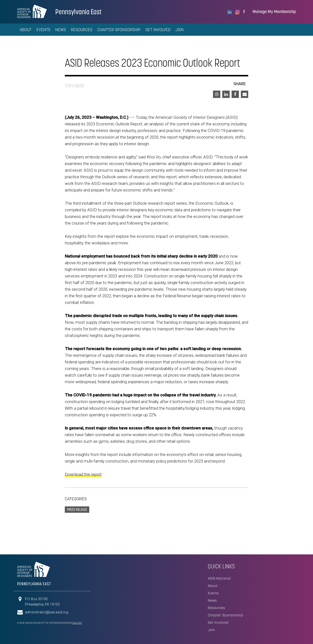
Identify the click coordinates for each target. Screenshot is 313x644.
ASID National (219, 578)
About (213, 586)
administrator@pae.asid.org (47, 612)
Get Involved (158, 30)
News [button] (61, 30)
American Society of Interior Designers (32, 11)
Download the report (83, 474)
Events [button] (43, 30)
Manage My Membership (274, 12)
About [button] (26, 30)
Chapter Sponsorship (119, 30)
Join (179, 30)
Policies (77, 623)
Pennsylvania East (78, 12)
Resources (217, 608)
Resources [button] (82, 30)
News (212, 600)
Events (213, 593)
